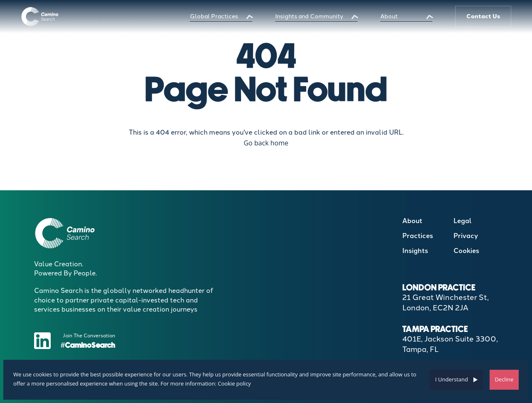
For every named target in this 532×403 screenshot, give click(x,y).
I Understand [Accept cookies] (452, 379)
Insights (415, 251)
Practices (418, 236)
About (389, 16)
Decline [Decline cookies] (504, 379)
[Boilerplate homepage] (40, 16)
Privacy (466, 236)
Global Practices (214, 16)
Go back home (266, 143)
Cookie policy (234, 383)
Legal (463, 221)
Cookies (466, 251)
